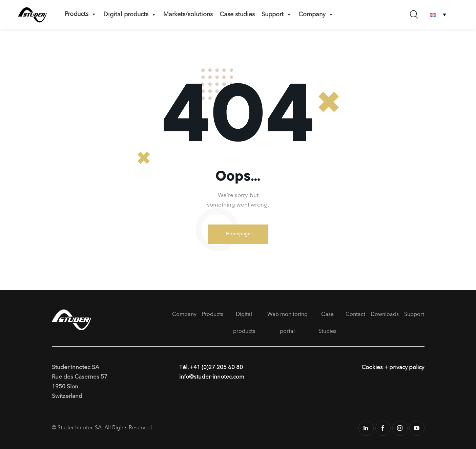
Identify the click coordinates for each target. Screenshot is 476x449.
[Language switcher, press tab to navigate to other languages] (438, 15)
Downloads (385, 315)
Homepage (238, 234)
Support (277, 15)
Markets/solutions (188, 15)
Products (81, 14)
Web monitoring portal (287, 323)
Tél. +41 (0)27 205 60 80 (211, 368)
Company (316, 15)
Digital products (130, 15)
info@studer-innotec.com (212, 377)
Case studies (237, 15)
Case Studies (327, 323)
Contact (355, 315)
